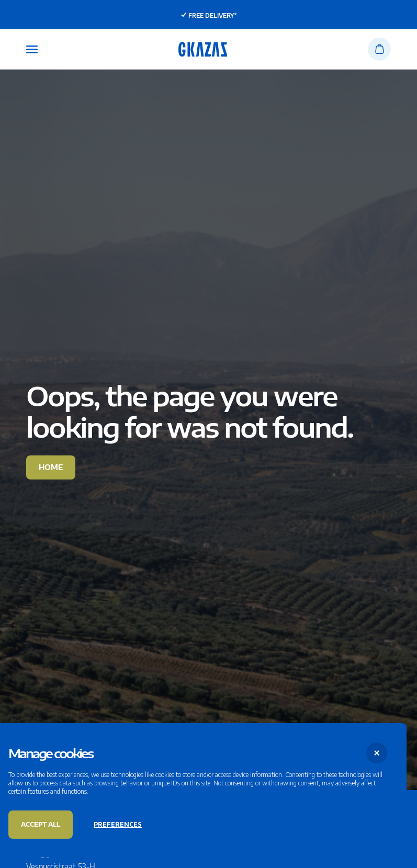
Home (51, 467)
